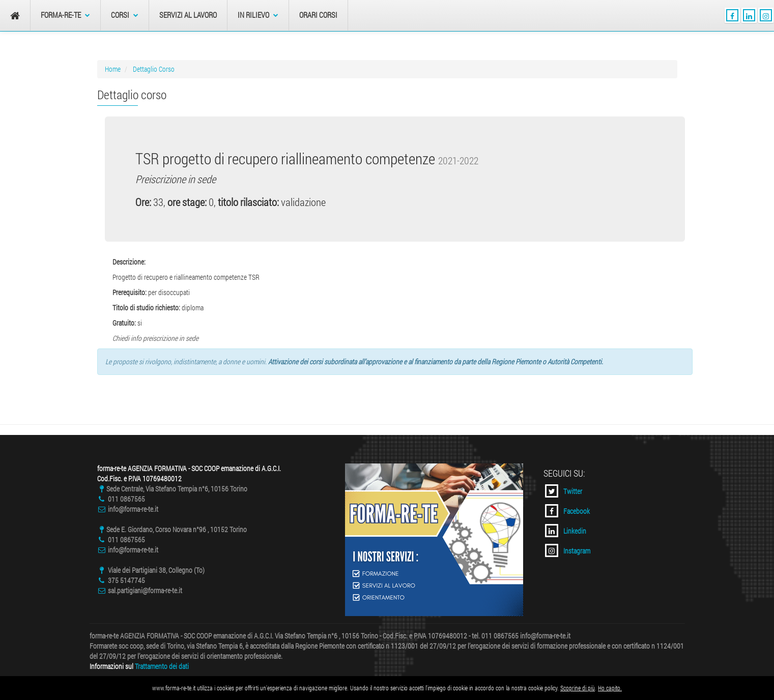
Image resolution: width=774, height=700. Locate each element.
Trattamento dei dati (162, 666)
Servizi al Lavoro (188, 15)
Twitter (564, 491)
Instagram (568, 550)
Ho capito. (610, 688)
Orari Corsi (318, 15)
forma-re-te (65, 15)
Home (113, 69)
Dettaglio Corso (154, 69)
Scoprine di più (578, 688)
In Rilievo (258, 15)
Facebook (567, 511)
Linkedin (566, 531)
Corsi (125, 15)
